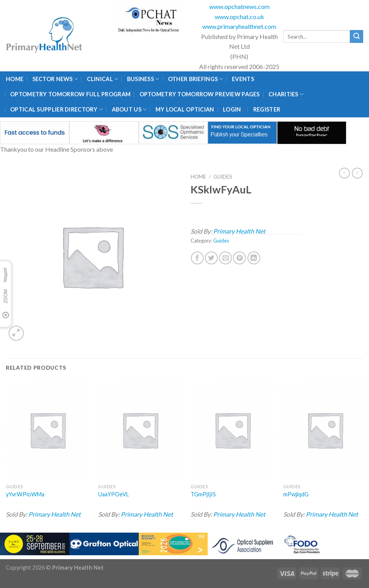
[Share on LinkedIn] (254, 258)
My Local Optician (185, 109)
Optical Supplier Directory (56, 109)
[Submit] (357, 37)
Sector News (55, 79)
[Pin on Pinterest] (239, 258)
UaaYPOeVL (114, 494)
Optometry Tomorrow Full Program (70, 94)
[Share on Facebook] (197, 258)
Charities (286, 94)
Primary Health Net (239, 231)
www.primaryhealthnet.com (239, 26)
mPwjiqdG (296, 494)
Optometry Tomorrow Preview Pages (200, 94)
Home (15, 79)
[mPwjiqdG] (325, 430)
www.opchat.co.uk (239, 17)
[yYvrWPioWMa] (48, 430)
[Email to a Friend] (225, 258)
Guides (223, 177)
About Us (129, 109)
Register (267, 109)
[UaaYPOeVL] (140, 430)
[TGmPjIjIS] (232, 430)
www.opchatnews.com (239, 6)
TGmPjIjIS (203, 494)
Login (232, 109)
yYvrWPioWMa (25, 494)
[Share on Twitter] (211, 258)
